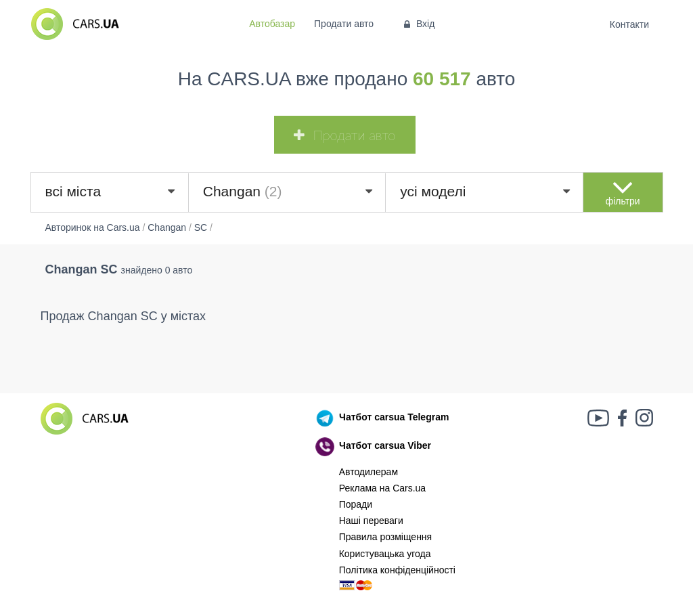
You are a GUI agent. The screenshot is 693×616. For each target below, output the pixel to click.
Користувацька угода (385, 554)
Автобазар (272, 24)
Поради (356, 504)
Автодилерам (368, 472)
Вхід (418, 24)
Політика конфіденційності (397, 570)
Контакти (629, 24)
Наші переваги (371, 521)
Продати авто (344, 24)
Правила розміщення (386, 537)
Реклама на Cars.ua (382, 488)
